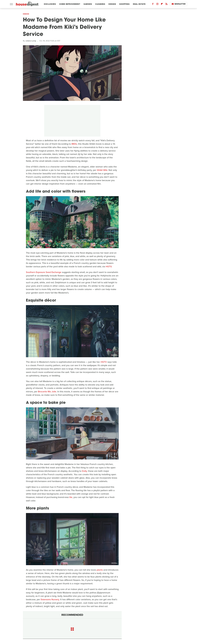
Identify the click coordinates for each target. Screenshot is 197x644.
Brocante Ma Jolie (47, 392)
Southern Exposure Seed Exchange (44, 272)
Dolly (84, 471)
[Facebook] (153, 4)
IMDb (74, 144)
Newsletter (179, 4)
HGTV (109, 267)
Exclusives (50, 4)
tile (71, 497)
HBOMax (117, 99)
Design (112, 4)
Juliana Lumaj (31, 41)
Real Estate (139, 4)
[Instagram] (157, 4)
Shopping (124, 4)
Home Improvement (70, 4)
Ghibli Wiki (102, 170)
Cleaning (100, 4)
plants (100, 570)
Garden (88, 4)
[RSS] (166, 4)
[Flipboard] (162, 4)
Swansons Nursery (50, 599)
